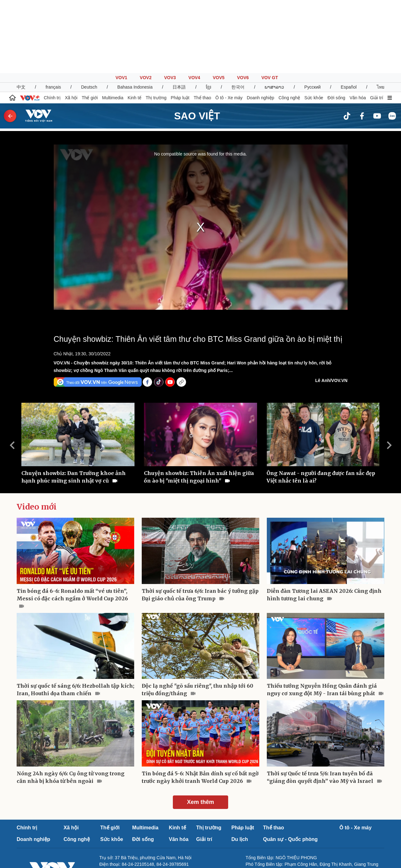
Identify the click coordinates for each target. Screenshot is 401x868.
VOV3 (170, 4)
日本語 (179, 14)
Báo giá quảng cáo (118, 816)
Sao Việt (197, 43)
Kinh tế (135, 25)
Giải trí (377, 25)
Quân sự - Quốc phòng (290, 766)
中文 (21, 14)
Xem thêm (200, 729)
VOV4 (194, 4)
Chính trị (52, 25)
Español (349, 14)
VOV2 (146, 4)
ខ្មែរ (209, 14)
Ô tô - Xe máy (229, 25)
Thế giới (90, 25)
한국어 (238, 14)
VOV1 (121, 4)
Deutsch (89, 14)
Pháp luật (180, 25)
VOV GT (270, 4)
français (53, 14)
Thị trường (156, 25)
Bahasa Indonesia (135, 14)
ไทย (381, 14)
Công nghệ (289, 25)
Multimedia (113, 25)
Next (389, 372)
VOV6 (243, 4)
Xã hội (71, 25)
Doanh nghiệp (260, 25)
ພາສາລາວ (274, 14)
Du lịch (240, 766)
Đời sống (336, 25)
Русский (312, 14)
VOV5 (219, 4)
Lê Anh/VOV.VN (331, 307)
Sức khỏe (314, 25)
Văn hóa (358, 25)
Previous (12, 372)
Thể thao (202, 25)
